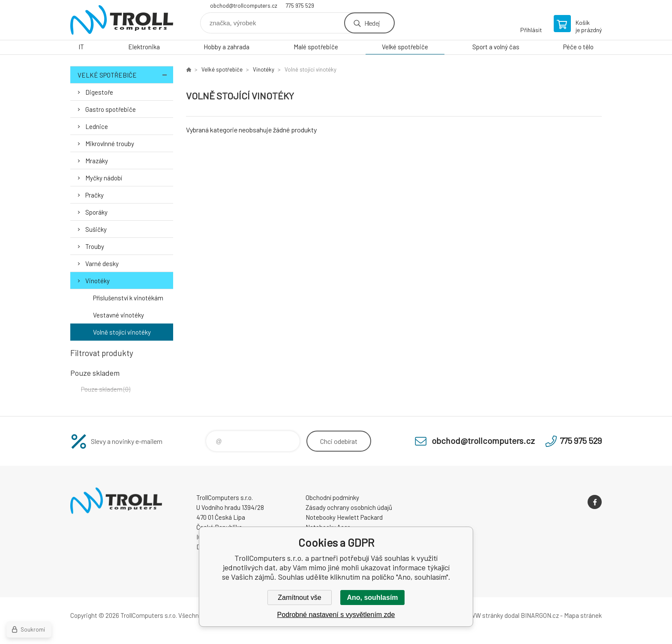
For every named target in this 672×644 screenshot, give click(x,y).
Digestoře (99, 92)
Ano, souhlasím (372, 598)
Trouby (95, 246)
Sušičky (96, 229)
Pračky (94, 195)
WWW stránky (484, 615)
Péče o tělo (578, 47)
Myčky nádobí (104, 178)
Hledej (372, 23)
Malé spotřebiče (316, 47)
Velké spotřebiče (405, 47)
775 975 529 (300, 6)
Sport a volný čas (496, 47)
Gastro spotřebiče (111, 109)
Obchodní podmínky (332, 497)
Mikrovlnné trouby (110, 144)
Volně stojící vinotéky (122, 332)
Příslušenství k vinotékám (128, 298)
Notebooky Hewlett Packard (344, 517)
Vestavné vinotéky (118, 315)
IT (81, 47)
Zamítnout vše (299, 598)
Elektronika (144, 47)
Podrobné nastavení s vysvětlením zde (336, 615)
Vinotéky (97, 281)
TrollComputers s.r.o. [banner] (122, 20)
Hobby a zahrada (226, 47)
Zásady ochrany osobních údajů (349, 507)
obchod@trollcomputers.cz (244, 6)
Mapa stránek (583, 615)
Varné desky (102, 264)
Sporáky (96, 212)
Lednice (97, 126)
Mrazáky (97, 161)
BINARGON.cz (540, 615)
